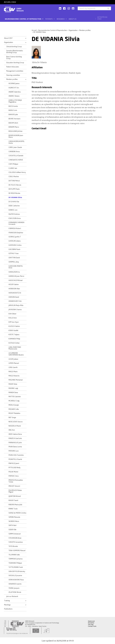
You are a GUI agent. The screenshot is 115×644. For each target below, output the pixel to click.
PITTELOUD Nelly (14, 468)
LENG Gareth (13, 367)
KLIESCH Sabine (14, 326)
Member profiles (85, 30)
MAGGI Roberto (14, 376)
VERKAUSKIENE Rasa (16, 580)
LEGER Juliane (13, 359)
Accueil (34, 30)
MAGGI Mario (13, 372)
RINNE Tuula (13, 509)
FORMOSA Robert (15, 229)
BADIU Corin (13, 110)
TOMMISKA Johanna (15, 559)
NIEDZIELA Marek (15, 426)
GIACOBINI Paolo (14, 249)
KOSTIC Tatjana (14, 335)
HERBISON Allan (14, 289)
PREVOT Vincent (14, 486)
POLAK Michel (13, 472)
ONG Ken (12, 430)
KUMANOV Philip (14, 339)
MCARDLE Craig (14, 401)
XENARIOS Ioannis (15, 584)
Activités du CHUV (102, 18)
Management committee (15, 71)
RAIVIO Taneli (13, 501)
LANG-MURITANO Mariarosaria (15, 348)
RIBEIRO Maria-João (15, 505)
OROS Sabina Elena (15, 434)
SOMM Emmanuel (15, 534)
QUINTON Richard (15, 496)
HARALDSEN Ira (14, 272)
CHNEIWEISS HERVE (16, 160)
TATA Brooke (13, 546)
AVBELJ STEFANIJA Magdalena (15, 101)
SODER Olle (12, 530)
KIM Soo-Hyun (14, 322)
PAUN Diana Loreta (15, 447)
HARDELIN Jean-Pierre (16, 276)
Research (61, 19)
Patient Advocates (13, 67)
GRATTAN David (14, 258)
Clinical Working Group (14, 47)
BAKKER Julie (13, 115)
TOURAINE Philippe (15, 563)
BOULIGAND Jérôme (15, 131)
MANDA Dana (13, 393)
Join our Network (12, 597)
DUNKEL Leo (13, 210)
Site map (91, 625)
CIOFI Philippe (13, 164)
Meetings (7, 605)
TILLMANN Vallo (14, 555)
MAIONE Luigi (13, 388)
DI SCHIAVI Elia (14, 202)
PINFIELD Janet (14, 463)
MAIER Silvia (13, 384)
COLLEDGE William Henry (17, 172)
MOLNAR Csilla (14, 409)
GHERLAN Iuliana (15, 241)
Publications (8, 609)
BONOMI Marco (14, 127)
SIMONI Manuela (14, 517)
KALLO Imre (13, 318)
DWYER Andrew (14, 214)
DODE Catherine (14, 206)
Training (7, 601)
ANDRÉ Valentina (15, 92)
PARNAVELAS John (15, 443)
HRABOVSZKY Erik (15, 301)
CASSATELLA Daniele (16, 156)
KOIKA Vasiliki (13, 331)
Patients (49, 19)
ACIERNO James (14, 84)
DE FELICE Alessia (15, 185)
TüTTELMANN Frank (16, 567)
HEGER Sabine (14, 285)
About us (73, 19)
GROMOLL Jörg (14, 262)
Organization (73, 30)
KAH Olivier (12, 314)
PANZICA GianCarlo (15, 438)
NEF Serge (12, 418)
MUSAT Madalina (14, 413)
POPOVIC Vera (13, 476)
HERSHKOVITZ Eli (15, 293)
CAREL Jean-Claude (15, 147)
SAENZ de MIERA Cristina (17, 513)
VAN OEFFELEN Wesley (17, 572)
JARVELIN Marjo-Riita (16, 305)
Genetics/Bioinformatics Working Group (15, 52)
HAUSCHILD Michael (16, 280)
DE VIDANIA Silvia (15, 198)
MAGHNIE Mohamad (16, 380)
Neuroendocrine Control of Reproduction (23, 19)
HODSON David (14, 297)
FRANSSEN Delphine (16, 233)
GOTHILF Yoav (14, 254)
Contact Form (92, 626)
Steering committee (13, 75)
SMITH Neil (12, 526)
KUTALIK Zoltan (14, 343)
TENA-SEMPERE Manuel (17, 551)
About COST (8, 38)
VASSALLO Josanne (15, 576)
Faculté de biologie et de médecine (17, 633)
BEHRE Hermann (14, 119)
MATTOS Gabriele (15, 397)
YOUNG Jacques (14, 588)
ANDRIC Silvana (14, 96)
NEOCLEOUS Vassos (16, 422)
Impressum (91, 621)
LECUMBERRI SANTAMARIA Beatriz (16, 354)
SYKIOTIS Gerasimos (16, 542)
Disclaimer (91, 623)
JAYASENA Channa (15, 310)
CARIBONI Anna (14, 152)
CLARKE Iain (13, 168)
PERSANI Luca (13, 451)
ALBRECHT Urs (14, 88)
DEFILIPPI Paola (14, 189)
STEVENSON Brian (15, 538)
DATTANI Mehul (14, 181)
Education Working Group (15, 63)
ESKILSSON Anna (15, 218)
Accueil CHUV (10, 2)
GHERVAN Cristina (15, 245)
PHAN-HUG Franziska (16, 455)
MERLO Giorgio (14, 405)
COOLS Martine (14, 177)
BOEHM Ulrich (13, 123)
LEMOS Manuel (14, 363)
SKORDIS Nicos (14, 521)
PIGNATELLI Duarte (15, 459)
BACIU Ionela (13, 106)
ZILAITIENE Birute (15, 592)
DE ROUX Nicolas (14, 193)
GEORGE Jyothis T (15, 237)
